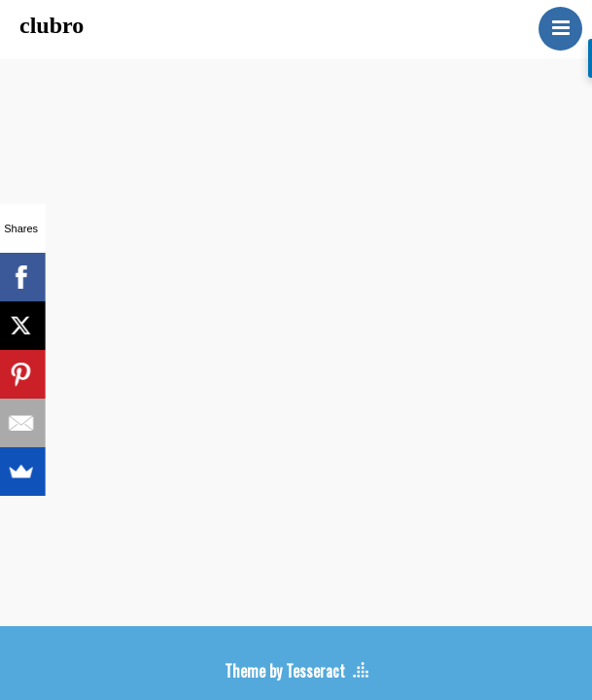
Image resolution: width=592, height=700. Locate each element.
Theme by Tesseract (285, 671)
